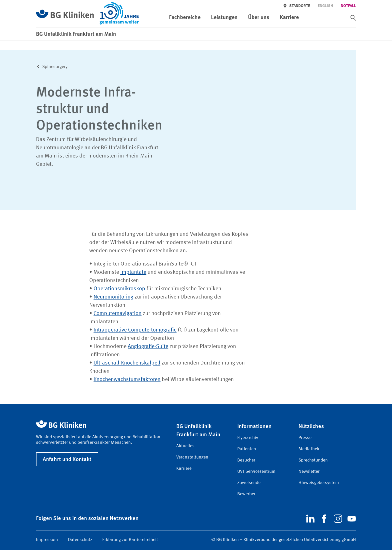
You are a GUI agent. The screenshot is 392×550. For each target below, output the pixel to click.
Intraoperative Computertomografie (135, 330)
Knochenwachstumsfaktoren (127, 379)
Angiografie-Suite (148, 346)
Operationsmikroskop (119, 289)
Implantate (133, 272)
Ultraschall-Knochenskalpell (127, 363)
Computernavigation (117, 313)
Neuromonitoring (113, 297)
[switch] (353, 18)
